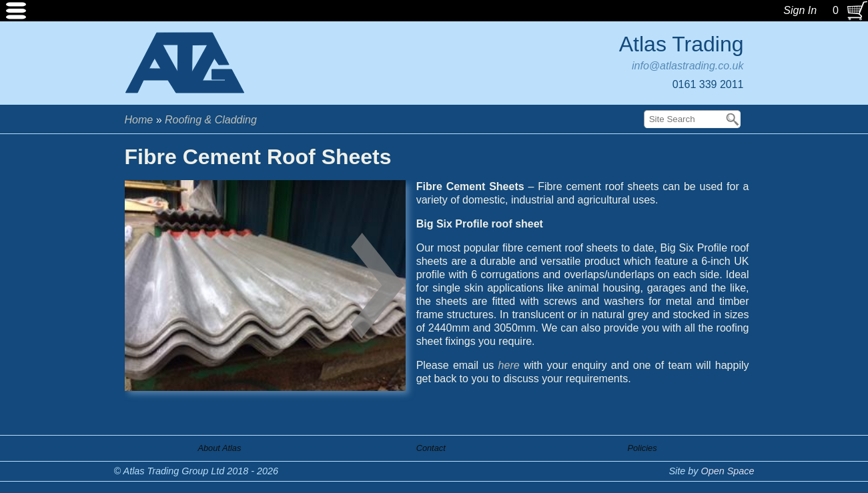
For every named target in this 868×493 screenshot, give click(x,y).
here (509, 365)
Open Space (727, 471)
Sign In (800, 10)
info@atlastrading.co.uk (688, 66)
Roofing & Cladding (211, 120)
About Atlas (219, 448)
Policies (642, 448)
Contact (431, 448)
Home (139, 120)
